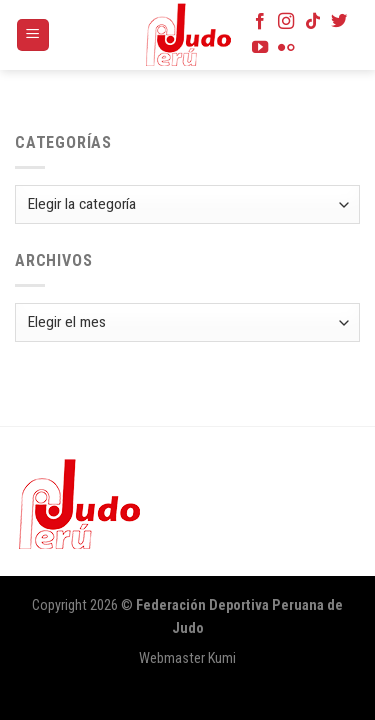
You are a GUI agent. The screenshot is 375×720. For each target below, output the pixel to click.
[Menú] (33, 35)
